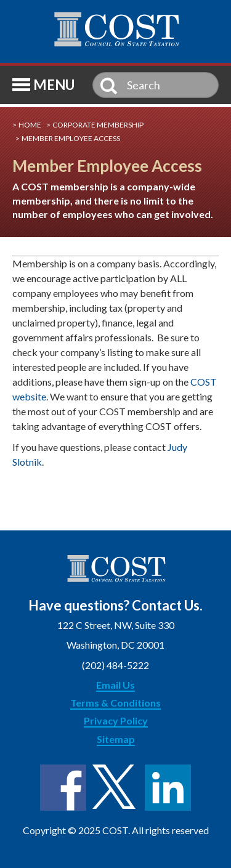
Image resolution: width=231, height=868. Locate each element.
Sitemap (116, 739)
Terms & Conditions (115, 703)
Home (30, 125)
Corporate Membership (98, 125)
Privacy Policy (116, 720)
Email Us (115, 685)
